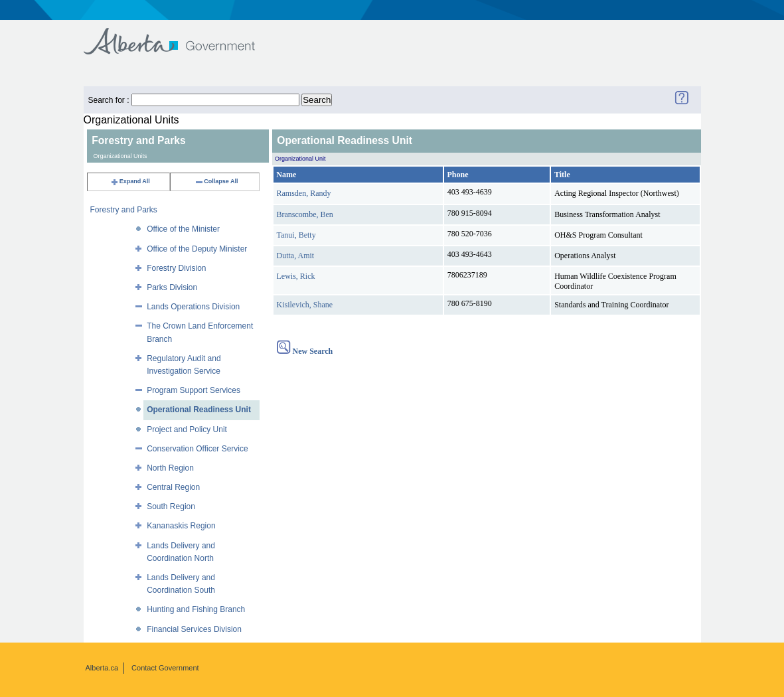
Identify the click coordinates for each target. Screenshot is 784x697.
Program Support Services (194, 390)
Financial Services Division (194, 629)
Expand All (130, 181)
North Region (170, 468)
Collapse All (216, 181)
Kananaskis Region (181, 526)
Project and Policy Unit (187, 429)
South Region (171, 506)
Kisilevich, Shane (305, 305)
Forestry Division (176, 268)
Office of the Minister (183, 229)
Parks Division (172, 287)
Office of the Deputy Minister (197, 249)
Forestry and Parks (124, 210)
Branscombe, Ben (305, 214)
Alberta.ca (102, 668)
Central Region (173, 487)
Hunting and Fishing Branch (196, 609)
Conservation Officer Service (197, 449)
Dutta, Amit (296, 256)
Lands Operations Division (193, 307)
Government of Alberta (180, 35)
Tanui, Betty (296, 235)
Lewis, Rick (296, 276)
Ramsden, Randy (304, 193)
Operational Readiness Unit (199, 410)
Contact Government (165, 668)
